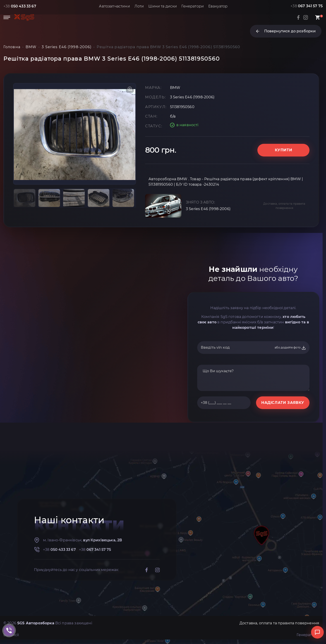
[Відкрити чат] (317, 632)
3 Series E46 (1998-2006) (208, 209)
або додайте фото (290, 348)
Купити (284, 150)
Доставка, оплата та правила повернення (284, 206)
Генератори (193, 6)
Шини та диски (163, 6)
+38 (20, 6)
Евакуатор (218, 6)
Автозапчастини (114, 6)
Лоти (139, 6)
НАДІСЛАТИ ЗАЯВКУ (283, 403)
